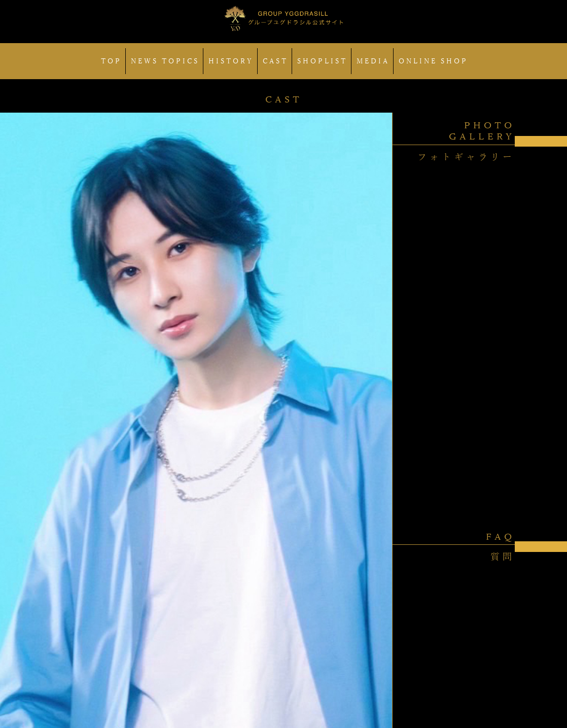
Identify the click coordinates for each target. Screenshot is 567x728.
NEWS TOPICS (165, 61)
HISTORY (231, 61)
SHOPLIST (322, 61)
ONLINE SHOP (433, 61)
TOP (111, 61)
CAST (275, 61)
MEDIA (373, 61)
